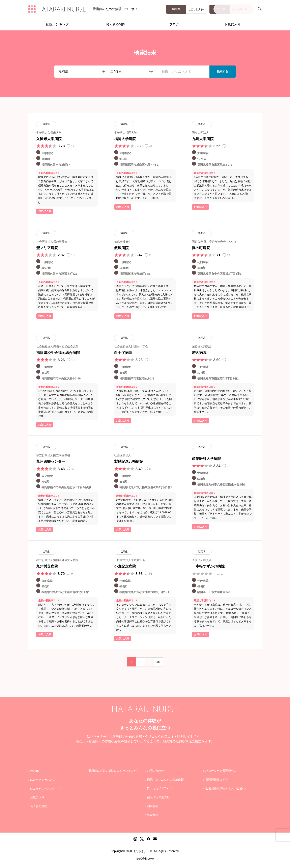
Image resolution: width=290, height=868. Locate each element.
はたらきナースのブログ (46, 788)
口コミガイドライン (160, 788)
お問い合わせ (155, 771)
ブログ (174, 24)
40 (158, 662)
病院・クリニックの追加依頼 (165, 780)
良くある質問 (116, 24)
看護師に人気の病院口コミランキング (113, 771)
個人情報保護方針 (158, 797)
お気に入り (233, 24)
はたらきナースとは (43, 780)
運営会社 (153, 815)
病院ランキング (57, 24)
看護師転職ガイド (217, 780)
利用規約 (153, 806)
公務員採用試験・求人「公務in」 (226, 788)
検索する (223, 71)
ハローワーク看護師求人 (221, 771)
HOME (34, 771)
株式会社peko (145, 859)
